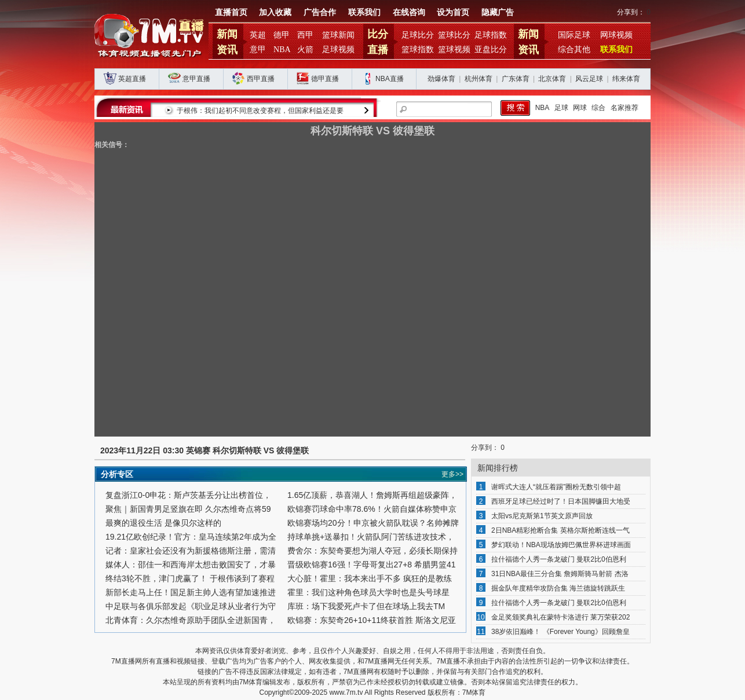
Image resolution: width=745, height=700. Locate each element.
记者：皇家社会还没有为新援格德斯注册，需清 (191, 551)
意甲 (258, 50)
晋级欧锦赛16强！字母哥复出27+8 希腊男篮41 (372, 565)
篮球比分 (454, 35)
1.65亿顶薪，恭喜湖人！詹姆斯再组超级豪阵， (372, 495)
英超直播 (132, 79)
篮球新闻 (338, 35)
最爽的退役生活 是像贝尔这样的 (163, 523)
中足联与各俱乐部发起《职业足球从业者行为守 (191, 606)
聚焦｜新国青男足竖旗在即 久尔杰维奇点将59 (188, 509)
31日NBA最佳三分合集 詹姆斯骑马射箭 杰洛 (560, 574)
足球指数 (491, 35)
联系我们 (364, 12)
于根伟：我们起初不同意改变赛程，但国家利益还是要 (261, 111)
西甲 (305, 35)
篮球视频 (454, 50)
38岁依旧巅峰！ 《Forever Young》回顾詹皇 (560, 632)
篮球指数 (418, 50)
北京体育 (552, 79)
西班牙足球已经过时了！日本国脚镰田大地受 (561, 501)
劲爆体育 (441, 79)
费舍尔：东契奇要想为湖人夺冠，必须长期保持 (372, 551)
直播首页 (231, 12)
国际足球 (574, 35)
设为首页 (453, 12)
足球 (561, 108)
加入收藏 (275, 12)
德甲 (282, 35)
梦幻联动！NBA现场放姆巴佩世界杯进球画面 (561, 545)
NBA (282, 50)
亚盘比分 (491, 50)
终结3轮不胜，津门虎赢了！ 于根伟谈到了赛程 (190, 578)
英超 (258, 35)
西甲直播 (261, 79)
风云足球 (589, 79)
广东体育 (516, 79)
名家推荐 (625, 108)
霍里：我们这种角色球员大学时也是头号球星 (368, 592)
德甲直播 (325, 79)
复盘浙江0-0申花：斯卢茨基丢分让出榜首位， (188, 495)
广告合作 (320, 12)
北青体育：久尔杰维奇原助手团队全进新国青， (191, 620)
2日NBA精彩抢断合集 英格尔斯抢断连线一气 (560, 530)
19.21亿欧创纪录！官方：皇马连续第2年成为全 (191, 537)
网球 (580, 108)
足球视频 (338, 50)
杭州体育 (479, 79)
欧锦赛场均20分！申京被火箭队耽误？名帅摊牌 (373, 523)
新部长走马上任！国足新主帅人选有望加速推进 (191, 592)
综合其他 (574, 50)
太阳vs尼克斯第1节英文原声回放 (542, 516)
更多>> (452, 474)
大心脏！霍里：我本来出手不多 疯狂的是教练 (370, 578)
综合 (598, 108)
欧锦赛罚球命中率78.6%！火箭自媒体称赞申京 (372, 509)
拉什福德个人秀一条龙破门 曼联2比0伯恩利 (559, 559)
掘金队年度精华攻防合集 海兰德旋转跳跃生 (558, 588)
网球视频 (616, 35)
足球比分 (418, 35)
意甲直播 (196, 79)
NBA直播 (390, 79)
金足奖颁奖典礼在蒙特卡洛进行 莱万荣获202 (560, 617)
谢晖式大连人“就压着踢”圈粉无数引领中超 (556, 487)
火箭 (305, 50)
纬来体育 (626, 79)
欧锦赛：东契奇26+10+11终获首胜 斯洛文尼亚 (372, 620)
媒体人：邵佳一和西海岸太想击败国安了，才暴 (191, 565)
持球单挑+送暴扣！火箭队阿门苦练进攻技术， (371, 537)
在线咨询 (409, 12)
